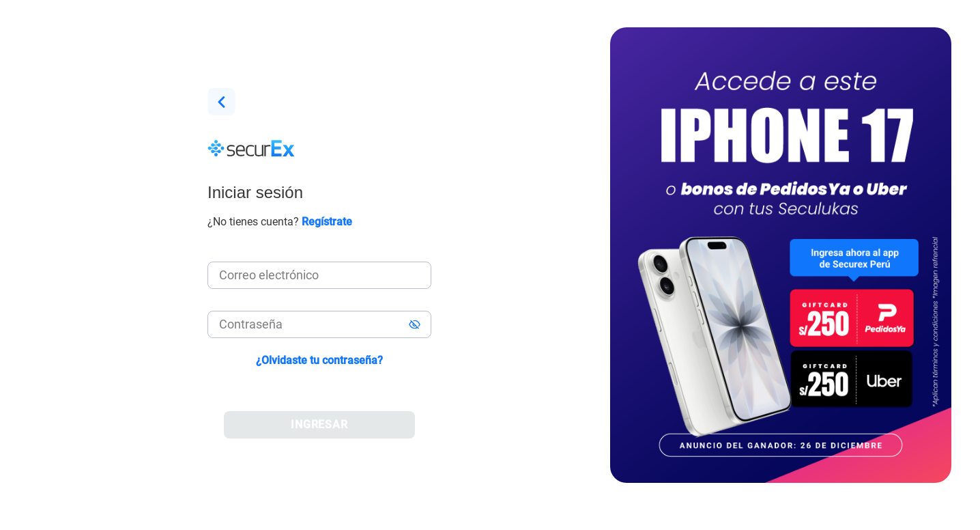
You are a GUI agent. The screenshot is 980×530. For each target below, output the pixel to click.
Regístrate (327, 222)
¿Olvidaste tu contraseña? (319, 360)
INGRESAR (320, 424)
